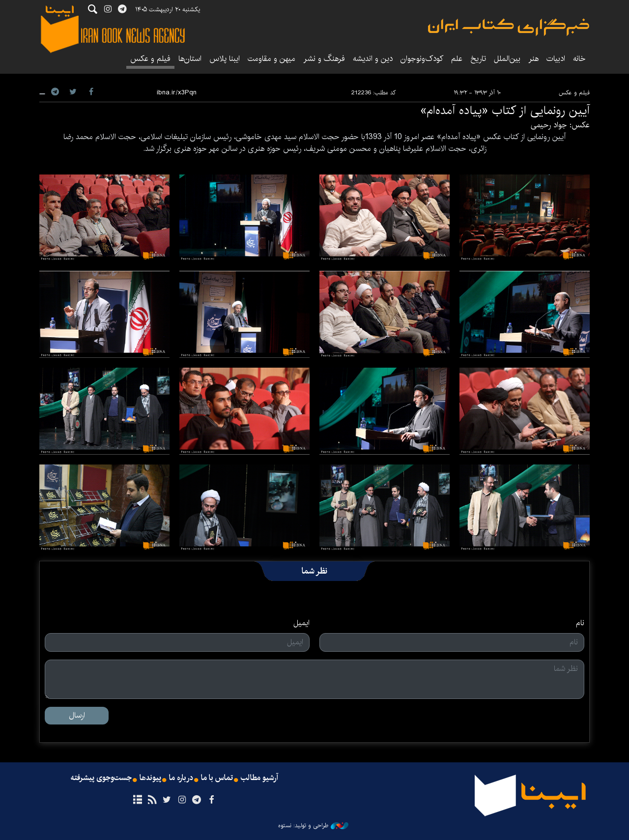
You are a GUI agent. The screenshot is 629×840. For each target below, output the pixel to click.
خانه (579, 59)
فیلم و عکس (150, 59)
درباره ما (181, 778)
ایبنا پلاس (225, 59)
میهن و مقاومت (272, 59)
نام (580, 623)
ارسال (77, 715)
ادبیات (556, 59)
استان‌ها (190, 59)
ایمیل (301, 623)
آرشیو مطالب (259, 778)
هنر (533, 59)
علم (457, 59)
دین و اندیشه (373, 59)
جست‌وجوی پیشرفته (101, 778)
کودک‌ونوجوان (422, 59)
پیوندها (150, 778)
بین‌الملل (507, 59)
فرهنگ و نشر (324, 59)
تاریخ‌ (478, 59)
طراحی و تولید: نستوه (313, 826)
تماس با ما (217, 778)
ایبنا (509, 27)
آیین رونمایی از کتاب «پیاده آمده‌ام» (505, 111)
